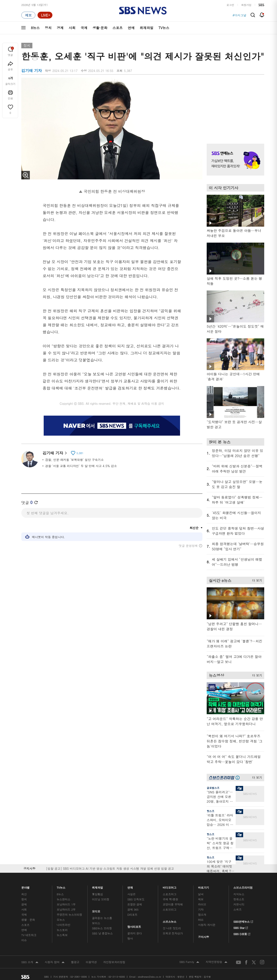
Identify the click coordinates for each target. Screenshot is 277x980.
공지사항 (203, 937)
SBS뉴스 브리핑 (102, 928)
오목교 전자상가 (173, 933)
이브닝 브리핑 (101, 899)
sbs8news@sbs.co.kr (149, 977)
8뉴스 (35, 28)
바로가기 (203, 886)
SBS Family (189, 962)
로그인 (230, 5)
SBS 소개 (30, 962)
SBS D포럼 (242, 933)
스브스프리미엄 (243, 886)
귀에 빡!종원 (171, 899)
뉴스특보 (62, 935)
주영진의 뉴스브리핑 (69, 915)
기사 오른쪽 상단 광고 (234, 105)
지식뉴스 (239, 894)
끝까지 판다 (135, 933)
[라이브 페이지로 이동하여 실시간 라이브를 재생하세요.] (45, 15)
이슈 (24, 940)
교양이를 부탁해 (173, 904)
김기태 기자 (55, 453)
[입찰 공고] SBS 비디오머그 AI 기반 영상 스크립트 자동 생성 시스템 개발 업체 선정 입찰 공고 (110, 868)
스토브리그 (170, 909)
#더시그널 (239, 15)
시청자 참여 (55, 962)
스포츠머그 (170, 894)
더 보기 (256, 580)
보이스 (96, 923)
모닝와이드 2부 (66, 909)
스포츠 (118, 28)
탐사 (130, 938)
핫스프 (211, 811)
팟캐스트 (239, 899)
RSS (201, 920)
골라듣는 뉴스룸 (102, 918)
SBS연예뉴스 (243, 921)
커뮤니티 (239, 904)
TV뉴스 (164, 28)
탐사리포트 (134, 926)
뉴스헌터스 (63, 899)
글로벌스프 (213, 788)
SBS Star (241, 927)
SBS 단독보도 (136, 899)
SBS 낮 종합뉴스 (102, 933)
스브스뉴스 (170, 921)
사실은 (132, 894)
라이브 (202, 904)
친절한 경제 (135, 904)
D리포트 (133, 915)
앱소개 (202, 915)
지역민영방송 (216, 962)
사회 (72, 28)
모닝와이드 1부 (66, 904)
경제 (60, 28)
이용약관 (91, 962)
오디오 (96, 910)
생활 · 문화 (28, 920)
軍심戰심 (97, 894)
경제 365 (133, 909)
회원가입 (246, 5)
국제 (84, 28)
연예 (131, 28)
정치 (48, 28)
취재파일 (147, 28)
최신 (24, 894)
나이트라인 (63, 925)
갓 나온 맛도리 (172, 928)
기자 (201, 909)
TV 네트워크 (29, 935)
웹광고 (75, 962)
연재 (130, 886)
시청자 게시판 (207, 925)
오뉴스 (61, 920)
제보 (201, 899)
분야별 (25, 886)
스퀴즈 (237, 909)
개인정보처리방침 (114, 962)
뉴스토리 (62, 930)
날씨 (201, 894)
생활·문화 (100, 28)
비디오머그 (170, 886)
